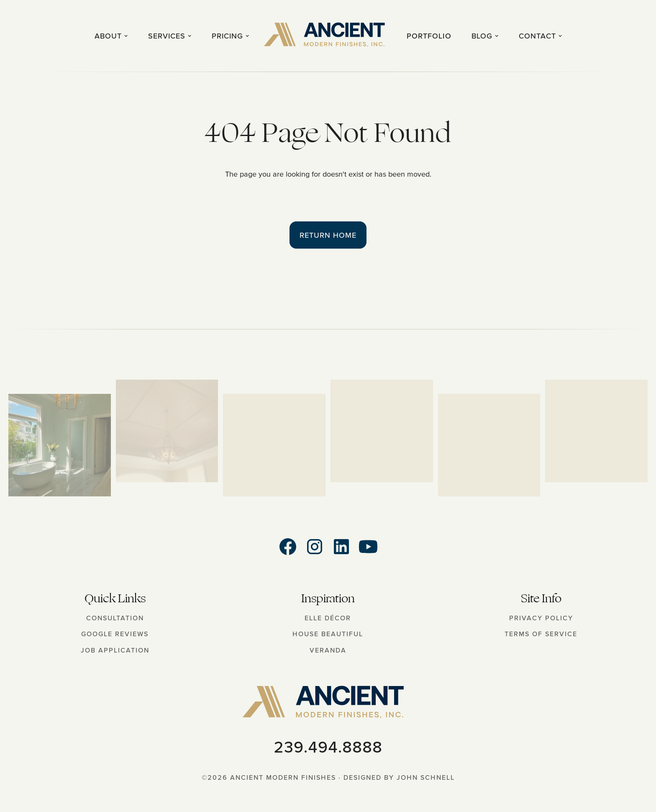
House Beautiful (328, 634)
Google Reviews (115, 634)
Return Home (328, 235)
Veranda (328, 650)
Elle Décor (328, 618)
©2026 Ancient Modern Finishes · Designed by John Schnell (328, 777)
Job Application (115, 650)
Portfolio (429, 36)
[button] (111, 36)
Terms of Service (541, 634)
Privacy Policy (541, 618)
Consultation (115, 618)
